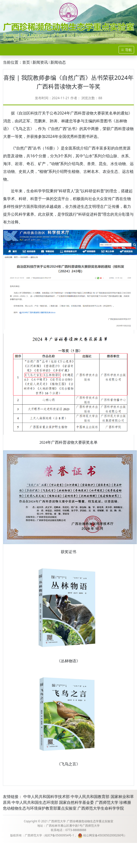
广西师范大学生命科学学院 (101, 808)
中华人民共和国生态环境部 (35, 802)
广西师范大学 (107, 802)
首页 (26, 62)
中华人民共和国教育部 (90, 797)
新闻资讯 (40, 62)
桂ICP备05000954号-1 (60, 835)
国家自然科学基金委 (76, 802)
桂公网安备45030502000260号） (102, 835)
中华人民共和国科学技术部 (46, 797)
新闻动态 (58, 62)
